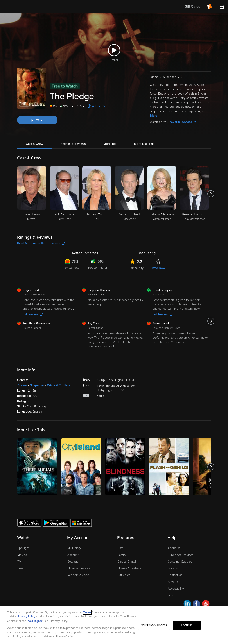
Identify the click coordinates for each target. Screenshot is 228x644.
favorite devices (183, 122)
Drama (22, 385)
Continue (187, 625)
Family (122, 555)
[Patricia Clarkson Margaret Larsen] (162, 194)
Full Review (33, 314)
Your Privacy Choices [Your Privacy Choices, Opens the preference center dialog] (154, 625)
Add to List (99, 106)
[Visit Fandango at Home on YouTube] (206, 604)
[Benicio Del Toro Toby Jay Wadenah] (194, 194)
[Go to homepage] (30, 7)
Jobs (171, 595)
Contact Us (175, 575)
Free (20, 568)
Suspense (37, 385)
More (154, 116)
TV (19, 562)
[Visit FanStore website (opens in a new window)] (222, 7)
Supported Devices (180, 555)
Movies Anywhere (129, 568)
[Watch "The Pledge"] (37, 120)
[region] (114, 625)
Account (73, 555)
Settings (73, 562)
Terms (87, 612)
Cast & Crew (34, 144)
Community (136, 268)
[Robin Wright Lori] (97, 194)
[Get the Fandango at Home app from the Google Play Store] (56, 522)
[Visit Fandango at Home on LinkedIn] (187, 604)
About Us (174, 548)
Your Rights (35, 621)
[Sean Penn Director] (32, 194)
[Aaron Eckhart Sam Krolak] (129, 194)
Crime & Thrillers (58, 385)
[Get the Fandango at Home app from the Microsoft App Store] (81, 522)
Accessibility (176, 589)
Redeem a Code (78, 575)
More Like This (144, 144)
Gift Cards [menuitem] (192, 7)
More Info (110, 144)
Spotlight (23, 548)
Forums (173, 568)
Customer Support (180, 562)
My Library (74, 548)
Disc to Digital (127, 562)
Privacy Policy (27, 617)
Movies (22, 555)
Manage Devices (79, 568)
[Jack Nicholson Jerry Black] (64, 194)
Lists (120, 548)
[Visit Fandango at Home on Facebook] (197, 604)
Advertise (174, 582)
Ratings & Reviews (73, 144)
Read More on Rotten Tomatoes (41, 243)
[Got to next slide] (211, 194)
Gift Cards (124, 575)
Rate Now (158, 268)
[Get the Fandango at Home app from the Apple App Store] (29, 522)
